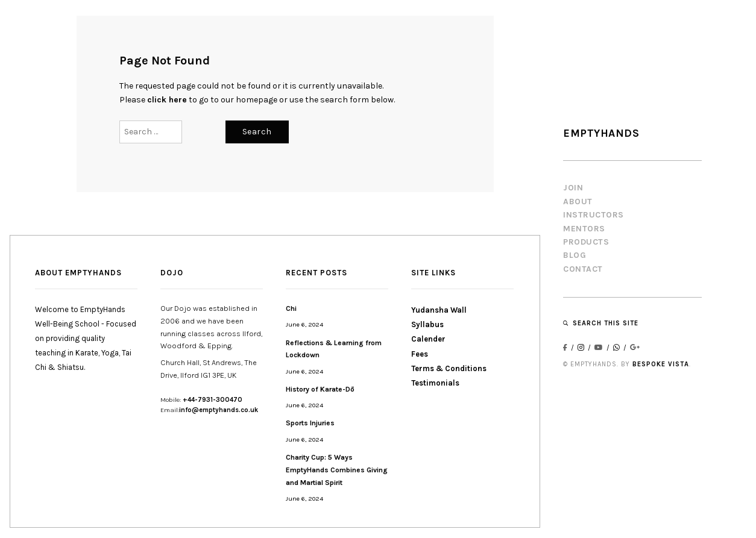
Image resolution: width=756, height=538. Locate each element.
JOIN (573, 188)
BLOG (575, 255)
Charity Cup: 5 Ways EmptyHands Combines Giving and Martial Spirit (337, 470)
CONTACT (583, 269)
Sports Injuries (310, 423)
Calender (428, 339)
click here (167, 100)
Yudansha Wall (439, 310)
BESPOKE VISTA (661, 364)
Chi (291, 308)
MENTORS (584, 229)
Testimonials (435, 383)
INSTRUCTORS (594, 215)
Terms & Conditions (449, 368)
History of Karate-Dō (320, 389)
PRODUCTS (586, 242)
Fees (420, 354)
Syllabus (427, 324)
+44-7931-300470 (213, 400)
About (578, 202)
